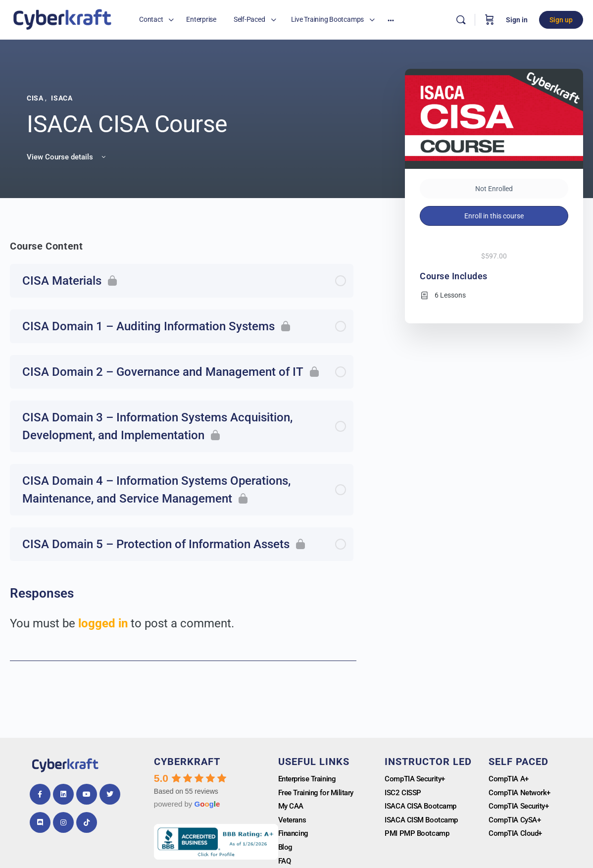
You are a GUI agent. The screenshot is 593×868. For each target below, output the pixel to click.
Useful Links (314, 762)
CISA (36, 98)
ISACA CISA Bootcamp (423, 807)
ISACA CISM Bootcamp (424, 822)
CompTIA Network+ (522, 793)
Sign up (561, 20)
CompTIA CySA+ (517, 822)
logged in (103, 623)
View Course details (67, 157)
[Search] (461, 20)
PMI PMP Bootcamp (419, 836)
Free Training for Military (320, 793)
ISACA (62, 98)
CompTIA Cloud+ (517, 836)
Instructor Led (428, 762)
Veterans (293, 822)
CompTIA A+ (510, 779)
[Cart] (490, 20)
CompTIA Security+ (417, 779)
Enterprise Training (310, 779)
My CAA (292, 807)
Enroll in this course (494, 216)
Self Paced (519, 762)
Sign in (517, 20)
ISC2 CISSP (404, 793)
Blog (286, 850)
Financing (295, 836)
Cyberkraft (187, 762)
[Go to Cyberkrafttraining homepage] (62, 19)
